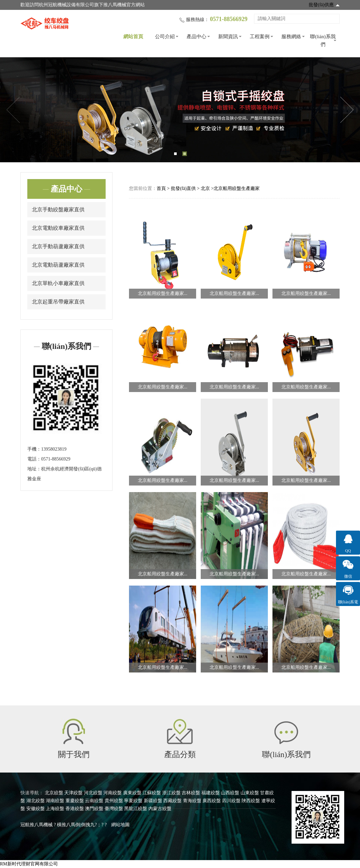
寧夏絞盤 (133, 801)
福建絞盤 (211, 793)
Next (347, 110)
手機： (34, 449)
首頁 (161, 188)
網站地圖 (120, 825)
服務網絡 (291, 37)
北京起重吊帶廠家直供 (58, 302)
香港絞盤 (75, 809)
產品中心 (196, 37)
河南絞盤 (113, 793)
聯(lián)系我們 (323, 40)
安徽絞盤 (36, 809)
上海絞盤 (55, 809)
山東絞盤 (250, 793)
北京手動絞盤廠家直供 (58, 210)
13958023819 (54, 449)
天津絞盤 (73, 793)
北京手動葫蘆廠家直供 (58, 246)
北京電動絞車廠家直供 (58, 228)
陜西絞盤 (251, 801)
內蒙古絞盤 (160, 809)
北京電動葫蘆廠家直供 (58, 265)
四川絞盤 (231, 801)
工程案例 (260, 37)
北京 (205, 188)
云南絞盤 (94, 801)
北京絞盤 (54, 793)
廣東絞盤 (132, 793)
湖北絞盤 (36, 801)
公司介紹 (165, 37)
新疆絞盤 (153, 801)
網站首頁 (133, 37)
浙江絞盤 (171, 793)
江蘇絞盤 (152, 793)
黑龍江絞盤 (136, 809)
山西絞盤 (230, 793)
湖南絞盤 (55, 801)
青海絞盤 (192, 801)
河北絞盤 (93, 793)
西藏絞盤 (172, 801)
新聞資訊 (228, 37)
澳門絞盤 (94, 809)
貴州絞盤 (114, 801)
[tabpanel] (180, 110)
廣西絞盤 (212, 801)
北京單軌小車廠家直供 (58, 283)
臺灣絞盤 (114, 809)
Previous (13, 110)
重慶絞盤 (75, 801)
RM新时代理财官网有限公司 (29, 864)
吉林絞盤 (191, 793)
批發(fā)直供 (183, 188)
